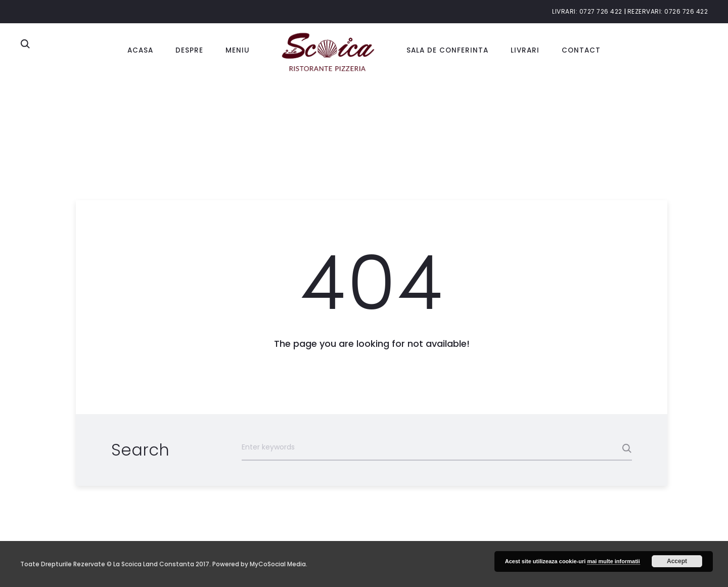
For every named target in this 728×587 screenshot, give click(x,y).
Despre (189, 50)
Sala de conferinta (447, 50)
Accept (677, 561)
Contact (581, 50)
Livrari (525, 50)
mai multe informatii (613, 561)
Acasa (140, 50)
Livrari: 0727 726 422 (587, 11)
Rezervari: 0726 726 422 (668, 11)
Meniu (238, 50)
